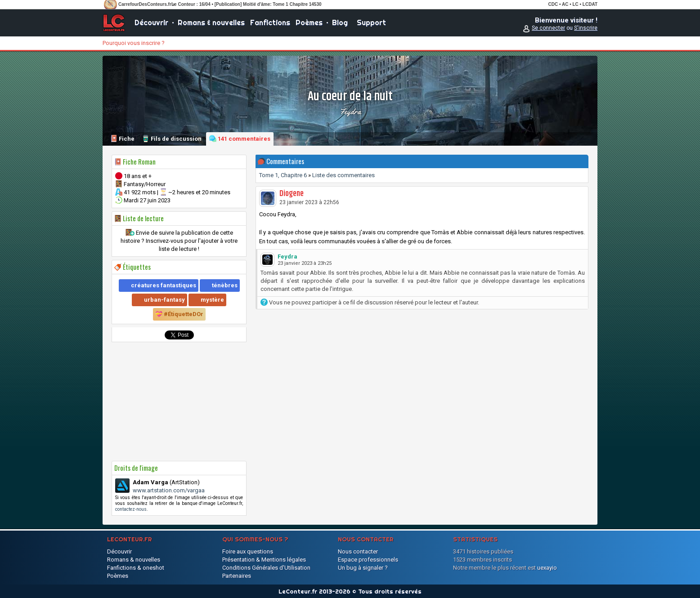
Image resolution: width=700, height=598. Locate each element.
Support (371, 22)
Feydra (350, 112)
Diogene (292, 194)
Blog (340, 22)
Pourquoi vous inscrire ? (134, 43)
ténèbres (225, 285)
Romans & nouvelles (211, 22)
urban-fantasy (164, 300)
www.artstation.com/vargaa (169, 490)
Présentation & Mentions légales (264, 560)
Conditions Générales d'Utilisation (266, 568)
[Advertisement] (179, 402)
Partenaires (237, 576)
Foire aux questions (248, 551)
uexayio (547, 568)
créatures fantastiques (164, 285)
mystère (212, 300)
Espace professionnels (368, 560)
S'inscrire (586, 28)
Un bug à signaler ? (363, 568)
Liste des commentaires (343, 175)
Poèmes (309, 22)
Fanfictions (270, 22)
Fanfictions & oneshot (136, 568)
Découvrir (151, 22)
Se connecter (548, 28)
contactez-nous (131, 509)
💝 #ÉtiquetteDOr (179, 314)
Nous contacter (358, 551)
